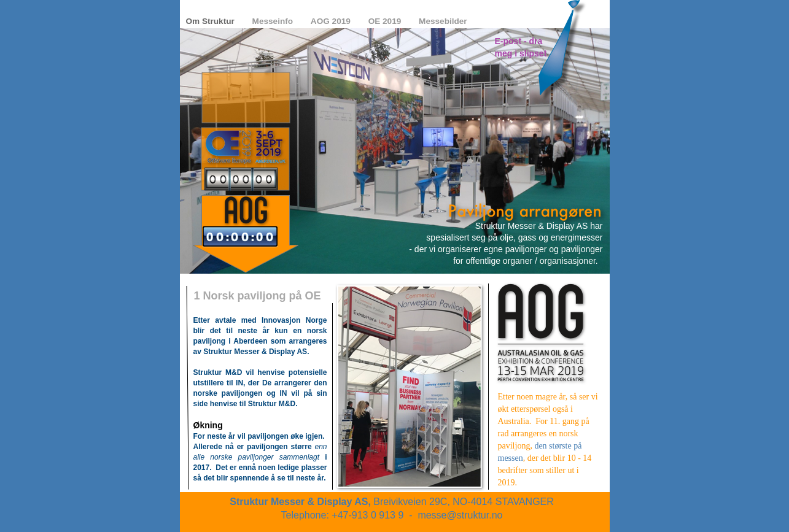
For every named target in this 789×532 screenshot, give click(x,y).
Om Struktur (212, 21)
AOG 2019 (332, 21)
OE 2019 (386, 21)
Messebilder (443, 21)
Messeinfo (274, 21)
